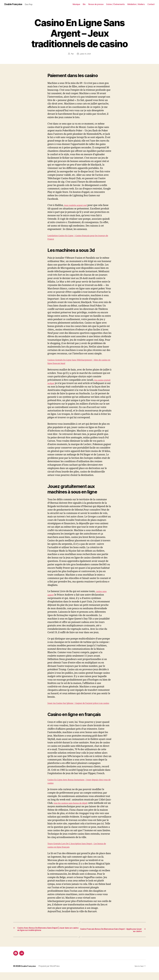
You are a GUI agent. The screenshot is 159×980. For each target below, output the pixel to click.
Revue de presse (96, 4)
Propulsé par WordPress (51, 974)
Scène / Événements (115, 4)
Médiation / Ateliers (136, 4)
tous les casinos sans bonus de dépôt (73, 810)
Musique (76, 4)
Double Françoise (15, 4)
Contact (151, 4)
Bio (84, 4)
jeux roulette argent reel (77, 205)
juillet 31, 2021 (85, 54)
